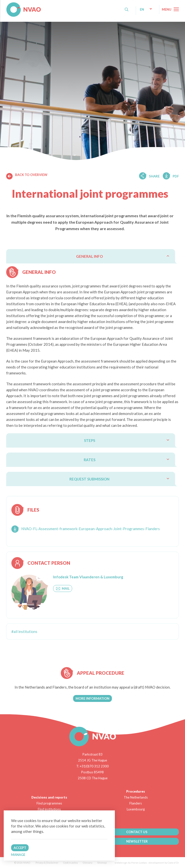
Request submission (89, 479)
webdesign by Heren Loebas (131, 863)
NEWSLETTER (137, 841)
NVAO (7, 5)
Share (154, 176)
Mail (63, 588)
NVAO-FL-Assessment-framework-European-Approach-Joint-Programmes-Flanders (91, 529)
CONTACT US (137, 832)
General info (89, 256)
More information (92, 698)
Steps (90, 440)
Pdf (176, 176)
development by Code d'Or (164, 863)
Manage (18, 855)
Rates (90, 460)
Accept (20, 848)
